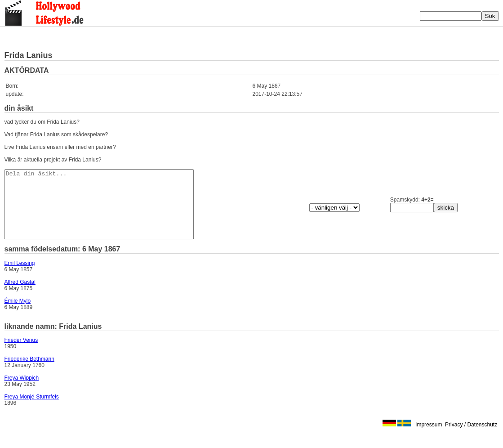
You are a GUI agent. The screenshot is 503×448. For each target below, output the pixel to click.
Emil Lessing (20, 277)
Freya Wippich (22, 391)
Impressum (429, 438)
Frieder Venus (21, 354)
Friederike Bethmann (29, 372)
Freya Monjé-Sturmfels (32, 410)
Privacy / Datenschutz (471, 438)
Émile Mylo (18, 314)
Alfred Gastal (20, 296)
